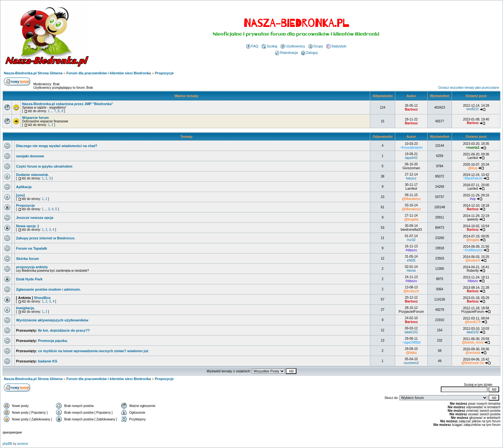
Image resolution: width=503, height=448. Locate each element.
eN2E (411, 260)
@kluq (473, 168)
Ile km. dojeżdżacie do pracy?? (64, 330)
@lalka (411, 353)
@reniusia (473, 353)
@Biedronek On (473, 363)
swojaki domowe (30, 156)
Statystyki (337, 46)
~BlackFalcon (473, 178)
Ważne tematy (186, 96)
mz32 (411, 240)
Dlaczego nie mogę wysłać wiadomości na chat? (57, 146)
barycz (411, 178)
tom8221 (473, 109)
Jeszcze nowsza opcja (35, 218)
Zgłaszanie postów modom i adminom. (48, 289)
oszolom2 (411, 363)
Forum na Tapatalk (32, 248)
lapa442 (411, 158)
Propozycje (164, 73)
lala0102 (411, 332)
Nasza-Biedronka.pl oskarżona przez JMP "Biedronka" (68, 104)
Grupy (316, 46)
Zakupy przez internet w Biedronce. (46, 238)
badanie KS (47, 361)
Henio (411, 270)
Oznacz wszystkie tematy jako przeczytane (469, 88)
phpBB (7, 444)
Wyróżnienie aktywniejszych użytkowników (52, 320)
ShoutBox (42, 298)
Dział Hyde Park (29, 279)
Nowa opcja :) (28, 226)
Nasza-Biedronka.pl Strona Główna (33, 73)
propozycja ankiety (32, 267)
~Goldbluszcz (473, 250)
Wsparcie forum (35, 118)
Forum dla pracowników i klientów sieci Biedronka (109, 73)
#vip (473, 199)
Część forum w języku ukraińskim (44, 166)
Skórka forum (27, 259)
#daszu (411, 250)
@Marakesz (411, 199)
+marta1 (473, 147)
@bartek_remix (473, 342)
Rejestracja (286, 53)
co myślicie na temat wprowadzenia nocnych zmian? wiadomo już (93, 351)
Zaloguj (309, 53)
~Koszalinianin (411, 147)
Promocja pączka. (53, 341)
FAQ (252, 46)
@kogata (411, 219)
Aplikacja (24, 187)
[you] (20, 195)
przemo (23, 444)
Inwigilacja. (26, 308)
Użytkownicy (293, 46)
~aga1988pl (411, 342)
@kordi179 (473, 322)
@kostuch (473, 260)
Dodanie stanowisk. (33, 175)
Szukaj (269, 46)
